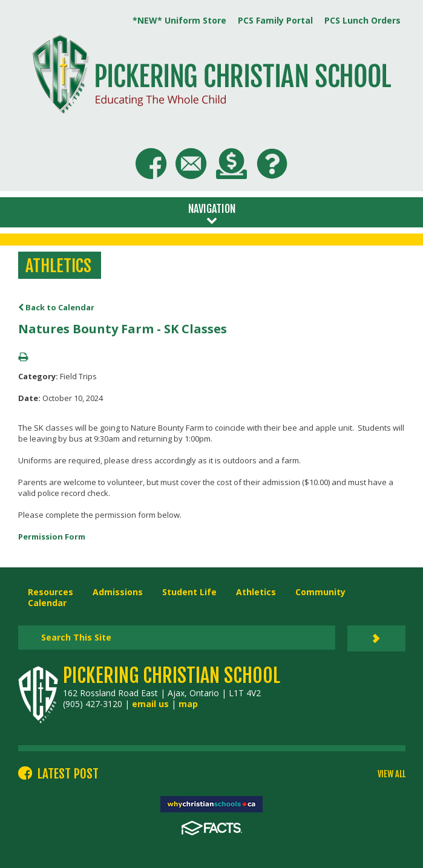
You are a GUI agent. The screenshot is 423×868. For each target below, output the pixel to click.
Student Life (189, 592)
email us (150, 704)
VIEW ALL (392, 774)
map (188, 704)
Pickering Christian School (172, 676)
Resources (51, 592)
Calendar (47, 603)
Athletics (256, 592)
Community (320, 592)
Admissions (118, 592)
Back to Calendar (56, 307)
